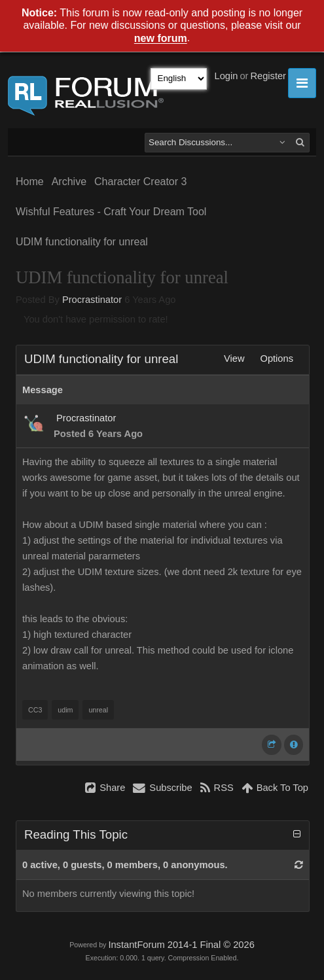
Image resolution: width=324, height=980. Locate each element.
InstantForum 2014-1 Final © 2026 (181, 945)
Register (268, 76)
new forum (161, 39)
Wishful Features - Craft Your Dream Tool (111, 212)
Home (30, 182)
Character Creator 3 (140, 182)
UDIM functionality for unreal (82, 242)
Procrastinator (92, 300)
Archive (69, 182)
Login (226, 76)
